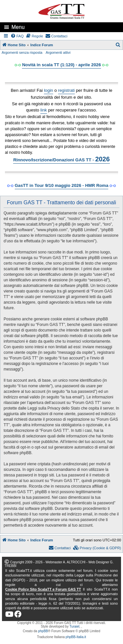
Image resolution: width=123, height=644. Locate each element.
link (44, 110)
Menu (18, 27)
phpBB (43, 631)
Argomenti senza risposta (22, 52)
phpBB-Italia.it (76, 637)
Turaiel (74, 626)
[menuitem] (17, 36)
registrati (66, 90)
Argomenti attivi (58, 52)
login (49, 90)
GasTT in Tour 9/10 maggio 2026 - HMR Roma (62, 185)
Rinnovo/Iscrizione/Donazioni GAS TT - (61, 159)
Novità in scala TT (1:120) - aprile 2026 (61, 65)
